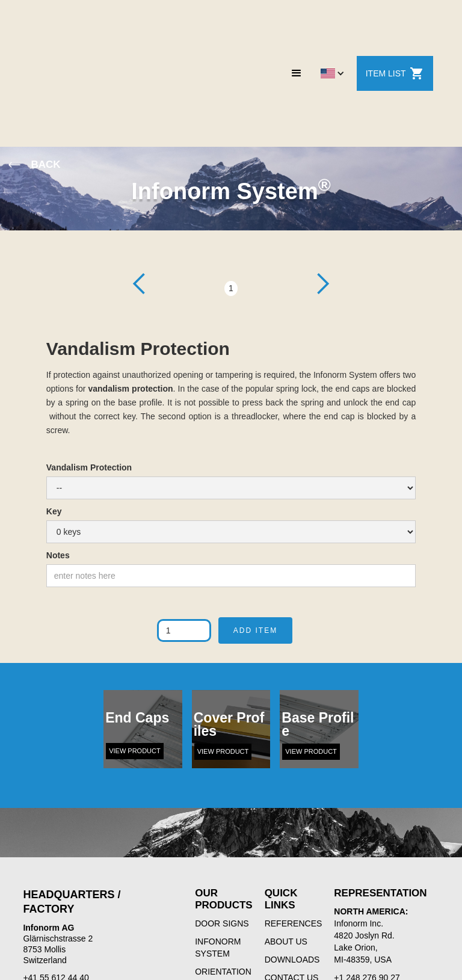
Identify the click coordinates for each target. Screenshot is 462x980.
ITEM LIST (395, 73)
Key (54, 511)
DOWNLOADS (292, 960)
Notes (58, 555)
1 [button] (231, 288)
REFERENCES (294, 923)
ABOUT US (286, 941)
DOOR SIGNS (222, 923)
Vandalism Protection (89, 467)
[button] (297, 73)
